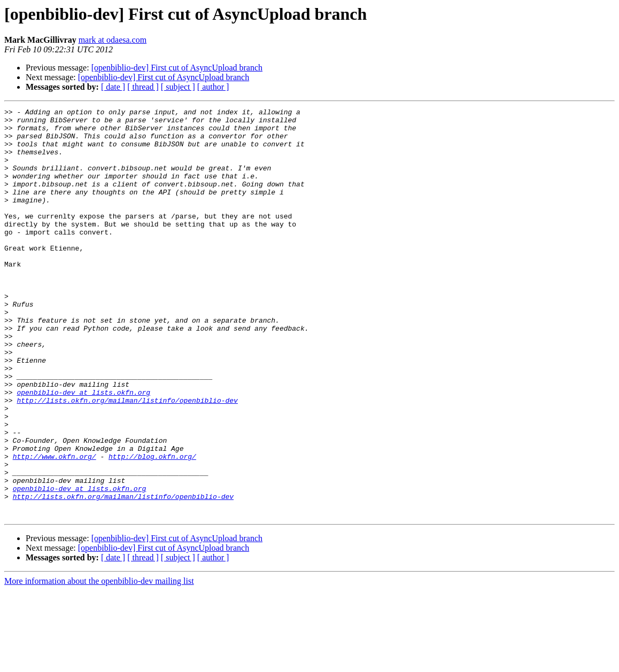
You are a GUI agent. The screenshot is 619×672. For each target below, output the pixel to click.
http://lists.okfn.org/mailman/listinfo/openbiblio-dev (127, 459)
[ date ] (113, 87)
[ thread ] (143, 87)
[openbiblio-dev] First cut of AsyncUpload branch (177, 68)
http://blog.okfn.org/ (152, 527)
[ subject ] (178, 87)
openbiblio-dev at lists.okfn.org (83, 450)
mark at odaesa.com (113, 40)
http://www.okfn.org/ (55, 527)
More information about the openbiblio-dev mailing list (99, 663)
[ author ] (213, 87)
